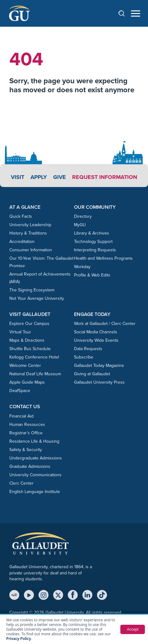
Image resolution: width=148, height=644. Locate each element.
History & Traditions (28, 233)
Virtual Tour (20, 332)
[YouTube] (29, 595)
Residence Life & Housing (34, 441)
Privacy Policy (18, 639)
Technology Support (93, 242)
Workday (82, 267)
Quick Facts (21, 216)
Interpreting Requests (95, 250)
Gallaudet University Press (99, 382)
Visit (18, 177)
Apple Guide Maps (27, 382)
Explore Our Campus (29, 324)
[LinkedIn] (87, 595)
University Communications (35, 475)
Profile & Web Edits (92, 275)
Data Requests (88, 349)
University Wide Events (96, 340)
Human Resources (27, 425)
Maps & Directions (27, 340)
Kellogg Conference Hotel (34, 357)
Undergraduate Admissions (36, 458)
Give (60, 177)
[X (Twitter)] (58, 595)
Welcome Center (25, 365)
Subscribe (84, 357)
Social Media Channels (96, 332)
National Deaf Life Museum (35, 374)
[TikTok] (102, 595)
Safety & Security (26, 450)
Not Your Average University (37, 298)
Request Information (105, 177)
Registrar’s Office (26, 433)
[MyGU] (14, 595)
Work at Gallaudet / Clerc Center (105, 324)
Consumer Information (31, 250)
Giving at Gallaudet (92, 374)
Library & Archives (92, 233)
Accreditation (22, 242)
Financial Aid (21, 416)
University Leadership (30, 225)
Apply (39, 177)
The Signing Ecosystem (32, 290)
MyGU (80, 225)
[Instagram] (44, 595)
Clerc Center (21, 483)
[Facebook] (73, 595)
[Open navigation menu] (136, 14)
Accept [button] (133, 629)
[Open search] (125, 13)
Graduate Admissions (30, 466)
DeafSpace (20, 391)
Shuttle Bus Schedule (30, 349)
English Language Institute (35, 492)
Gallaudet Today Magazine (99, 365)
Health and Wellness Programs (103, 258)
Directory (83, 216)
